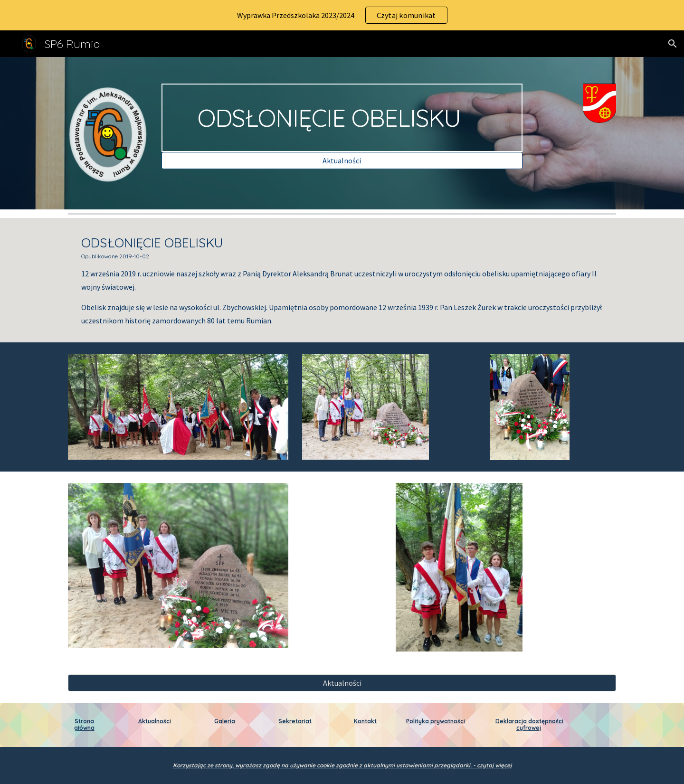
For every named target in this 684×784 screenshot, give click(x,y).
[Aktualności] (342, 161)
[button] (673, 44)
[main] (342, 118)
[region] (342, 15)
